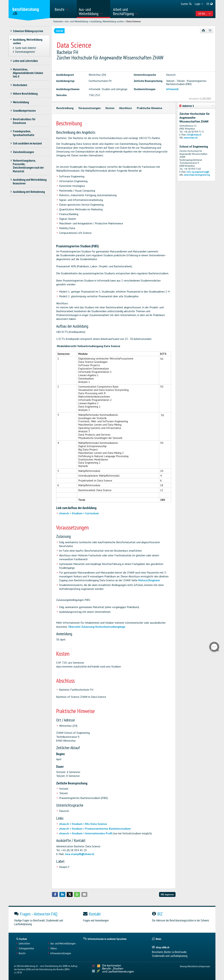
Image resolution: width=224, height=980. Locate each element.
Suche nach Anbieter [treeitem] (26, 48)
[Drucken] (203, 31)
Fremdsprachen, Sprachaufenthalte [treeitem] (24, 133)
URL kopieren (167, 894)
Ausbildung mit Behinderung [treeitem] (29, 192)
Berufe (22, 953)
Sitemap (183, 966)
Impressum (205, 966)
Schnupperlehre (26, 948)
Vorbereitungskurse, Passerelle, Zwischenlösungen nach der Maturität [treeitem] (28, 166)
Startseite (58, 21)
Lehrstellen (24, 943)
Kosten (110, 108)
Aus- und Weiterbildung (77, 21)
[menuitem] (64, 9)
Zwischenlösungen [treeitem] (23, 152)
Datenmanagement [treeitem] (25, 52)
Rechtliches (194, 966)
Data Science (134, 21)
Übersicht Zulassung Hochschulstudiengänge (97, 627)
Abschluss (126, 108)
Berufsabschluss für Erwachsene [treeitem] (24, 121)
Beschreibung (65, 108)
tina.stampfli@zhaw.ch (80, 854)
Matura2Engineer (149, 580)
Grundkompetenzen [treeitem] (24, 111)
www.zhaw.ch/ (191, 138)
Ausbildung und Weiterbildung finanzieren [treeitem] (30, 181)
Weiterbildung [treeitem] (21, 102)
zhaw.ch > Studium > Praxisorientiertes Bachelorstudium (95, 829)
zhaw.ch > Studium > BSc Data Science (83, 824)
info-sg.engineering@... (199, 172)
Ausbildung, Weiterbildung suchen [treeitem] (28, 41)
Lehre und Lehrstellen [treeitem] (25, 61)
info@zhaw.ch (194, 135)
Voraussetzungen (90, 108)
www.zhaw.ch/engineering (197, 175)
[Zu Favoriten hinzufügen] (210, 31)
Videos (54, 948)
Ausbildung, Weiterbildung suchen (107, 21)
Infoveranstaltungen (61, 953)
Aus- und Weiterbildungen (63, 943)
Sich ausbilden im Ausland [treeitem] (27, 143)
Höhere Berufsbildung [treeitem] (25, 94)
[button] (55, 894)
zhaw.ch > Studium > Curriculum (79, 513)
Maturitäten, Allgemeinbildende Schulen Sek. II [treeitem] (28, 73)
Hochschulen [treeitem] (20, 85)
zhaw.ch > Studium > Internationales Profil (86, 833)
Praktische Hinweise (150, 108)
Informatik (172, 89)
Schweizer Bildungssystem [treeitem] (28, 31)
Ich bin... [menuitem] (204, 13)
